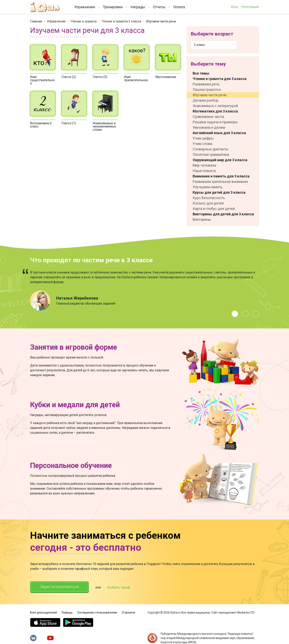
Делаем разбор (206, 100)
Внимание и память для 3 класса (221, 176)
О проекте (128, 612)
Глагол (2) (69, 77)
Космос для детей (208, 203)
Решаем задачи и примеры (215, 122)
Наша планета (204, 171)
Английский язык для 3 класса (219, 133)
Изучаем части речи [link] (161, 21)
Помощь (67, 612)
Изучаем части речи (210, 95)
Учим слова (202, 144)
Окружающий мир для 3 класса (220, 160)
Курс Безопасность (209, 198)
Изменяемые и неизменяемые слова (104, 126)
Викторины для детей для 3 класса (223, 214)
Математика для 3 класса (215, 111)
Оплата (179, 7)
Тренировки (113, 7)
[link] (36, 21)
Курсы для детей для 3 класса (219, 192)
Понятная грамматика (211, 154)
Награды (138, 7)
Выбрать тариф (120, 587)
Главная (36, 21)
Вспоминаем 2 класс (41, 125)
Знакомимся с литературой (215, 106)
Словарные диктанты (211, 149)
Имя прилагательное (136, 78)
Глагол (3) (100, 77)
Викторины (202, 219)
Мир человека (204, 165)
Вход (234, 7)
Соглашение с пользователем (97, 612)
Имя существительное (42, 80)
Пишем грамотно (207, 90)
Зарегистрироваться (60, 587)
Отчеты (159, 7)
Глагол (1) (69, 123)
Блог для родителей (43, 612)
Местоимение (166, 77)
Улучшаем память (208, 187)
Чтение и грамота (83, 21)
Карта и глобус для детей (214, 209)
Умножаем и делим (209, 127)
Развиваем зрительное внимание (220, 182)
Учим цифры (203, 138)
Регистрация (250, 7)
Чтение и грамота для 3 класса (220, 79)
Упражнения (85, 7)
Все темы (201, 73)
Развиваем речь (206, 84)
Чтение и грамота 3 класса (121, 21)
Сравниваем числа (208, 117)
